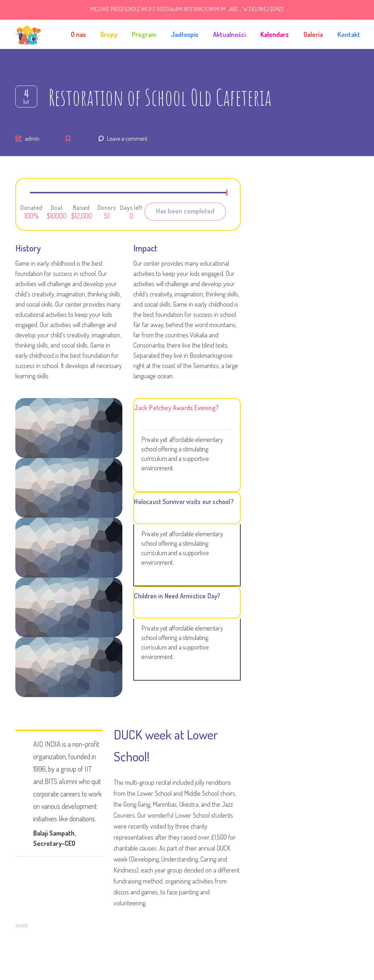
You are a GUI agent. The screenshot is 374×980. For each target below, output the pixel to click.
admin (32, 139)
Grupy (109, 34)
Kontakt (349, 34)
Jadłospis (185, 34)
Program (144, 34)
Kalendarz (275, 34)
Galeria (313, 34)
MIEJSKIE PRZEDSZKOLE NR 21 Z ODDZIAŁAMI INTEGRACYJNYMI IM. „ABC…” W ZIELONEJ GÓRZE (187, 9)
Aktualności (229, 34)
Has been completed (185, 211)
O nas (78, 34)
